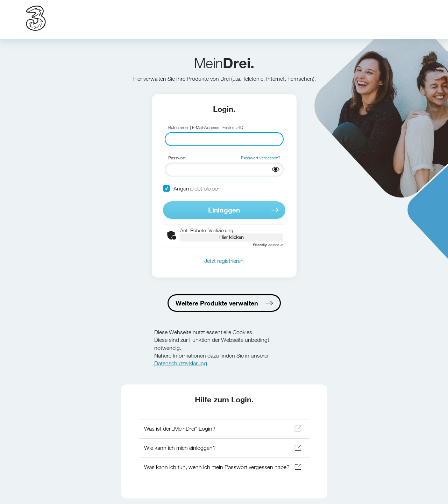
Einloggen (224, 210)
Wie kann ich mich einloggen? (180, 448)
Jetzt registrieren (224, 261)
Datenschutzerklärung (181, 363)
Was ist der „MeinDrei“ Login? (180, 429)
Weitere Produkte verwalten (217, 303)
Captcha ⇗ (268, 245)
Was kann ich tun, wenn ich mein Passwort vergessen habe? (217, 467)
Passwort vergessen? (261, 158)
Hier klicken (232, 237)
